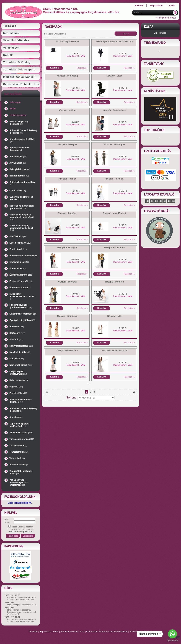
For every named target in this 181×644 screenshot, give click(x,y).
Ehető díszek (18, 249)
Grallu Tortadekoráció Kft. (20, 503)
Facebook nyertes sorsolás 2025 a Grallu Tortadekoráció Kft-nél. (21, 598)
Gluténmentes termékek (23, 314)
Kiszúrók (16, 339)
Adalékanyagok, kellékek (22, 140)
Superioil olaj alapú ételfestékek (19, 425)
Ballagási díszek (20, 169)
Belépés (139, 6)
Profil (82, 632)
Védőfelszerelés (19, 465)
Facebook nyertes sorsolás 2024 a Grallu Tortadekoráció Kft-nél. (21, 620)
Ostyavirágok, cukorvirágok (18, 373)
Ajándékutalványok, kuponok (20, 149)
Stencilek (16, 417)
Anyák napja (18, 163)
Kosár (56, 632)
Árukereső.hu (21, 571)
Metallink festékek (20, 352)
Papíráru (16, 387)
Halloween (16, 327)
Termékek (33, 632)
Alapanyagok (18, 157)
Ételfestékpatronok (21, 275)
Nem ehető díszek (21, 365)
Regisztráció (45, 632)
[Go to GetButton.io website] (172, 641)
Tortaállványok (18, 445)
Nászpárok (17, 359)
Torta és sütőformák (22, 439)
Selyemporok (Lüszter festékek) (21, 401)
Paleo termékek (19, 380)
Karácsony (17, 333)
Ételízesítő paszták (20, 288)
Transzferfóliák (19, 452)
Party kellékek (18, 393)
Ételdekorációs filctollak (23, 256)
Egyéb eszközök (20, 243)
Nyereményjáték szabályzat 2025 (22, 605)
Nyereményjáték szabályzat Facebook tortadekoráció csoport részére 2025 (22, 612)
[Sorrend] (96, 398)
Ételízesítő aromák (21, 281)
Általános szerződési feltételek (113, 632)
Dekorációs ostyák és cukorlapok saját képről (22, 217)
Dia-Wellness (18, 236)
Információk (92, 632)
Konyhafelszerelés (21, 346)
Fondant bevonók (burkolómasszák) (21, 306)
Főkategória (49, 34)
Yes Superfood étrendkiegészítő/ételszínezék (19, 482)
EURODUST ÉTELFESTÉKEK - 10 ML (22, 296)
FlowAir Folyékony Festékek (19, 123)
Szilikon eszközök (21, 433)
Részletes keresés (69, 632)
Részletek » (82, 68)
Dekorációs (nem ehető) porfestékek (22, 207)
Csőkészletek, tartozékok (22, 183)
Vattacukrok (17, 458)
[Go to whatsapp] (172, 634)
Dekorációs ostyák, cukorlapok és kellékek (21, 228)
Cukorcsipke (18, 191)
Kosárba (54, 68)
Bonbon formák (19, 176)
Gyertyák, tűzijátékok (22, 320)
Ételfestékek (18, 268)
